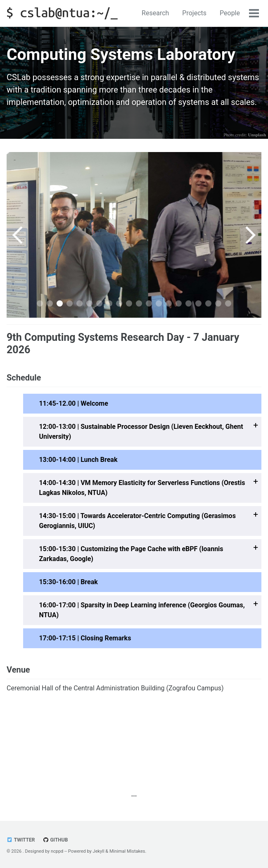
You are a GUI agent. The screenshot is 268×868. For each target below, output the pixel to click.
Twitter (21, 840)
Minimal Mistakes (127, 851)
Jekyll (99, 851)
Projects (194, 13)
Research (155, 13)
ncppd (57, 851)
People (230, 13)
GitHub (55, 840)
